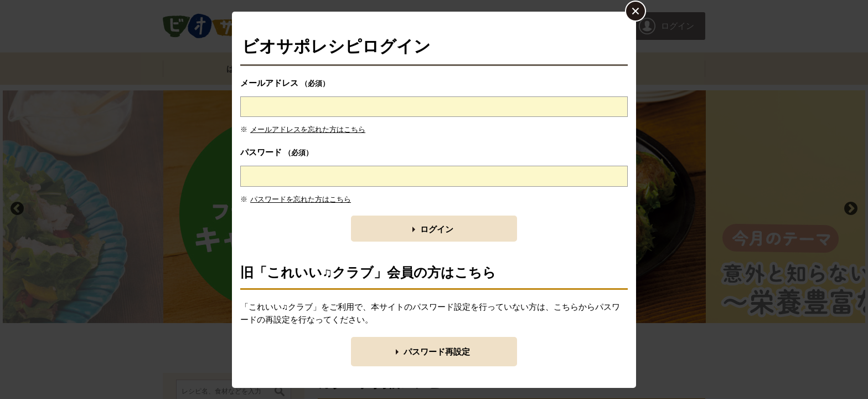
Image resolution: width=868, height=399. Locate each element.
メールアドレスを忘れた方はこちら (308, 129)
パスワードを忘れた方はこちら (301, 199)
